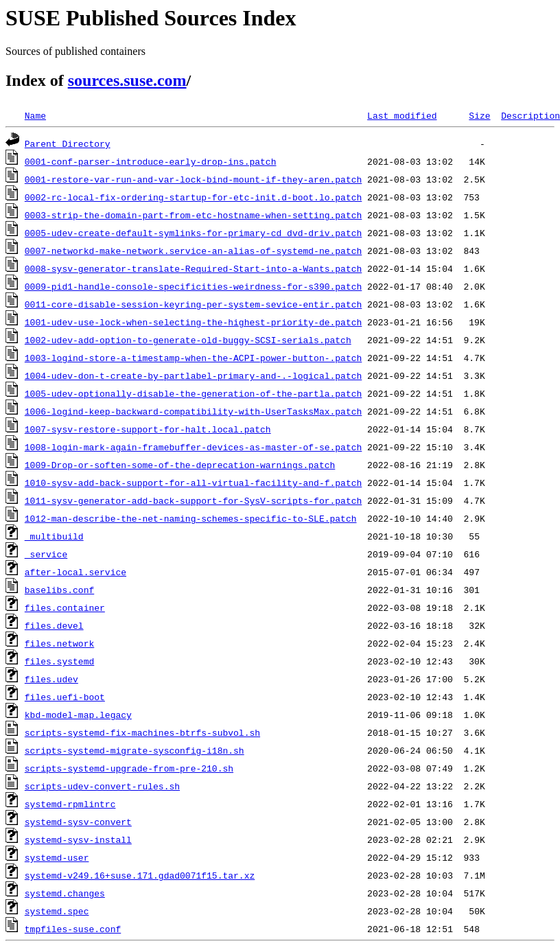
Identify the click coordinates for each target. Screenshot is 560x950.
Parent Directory (68, 143)
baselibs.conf (59, 590)
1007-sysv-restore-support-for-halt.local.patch (148, 429)
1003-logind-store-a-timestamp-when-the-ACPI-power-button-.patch (193, 358)
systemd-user (57, 857)
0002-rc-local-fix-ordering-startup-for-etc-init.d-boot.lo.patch (193, 197)
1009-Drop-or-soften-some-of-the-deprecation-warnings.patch (180, 465)
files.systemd (59, 661)
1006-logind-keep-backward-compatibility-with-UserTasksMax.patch (193, 411)
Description (530, 115)
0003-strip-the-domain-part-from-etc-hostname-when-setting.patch (193, 215)
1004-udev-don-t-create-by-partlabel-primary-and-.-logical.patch (193, 375)
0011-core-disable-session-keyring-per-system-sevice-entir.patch (193, 304)
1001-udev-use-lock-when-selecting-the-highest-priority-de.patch (193, 322)
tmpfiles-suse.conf (73, 929)
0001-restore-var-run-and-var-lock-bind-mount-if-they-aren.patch (193, 179)
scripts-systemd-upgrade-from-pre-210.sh (129, 768)
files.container (65, 607)
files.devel (54, 625)
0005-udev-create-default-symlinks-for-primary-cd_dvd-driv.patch (193, 233)
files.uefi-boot (65, 697)
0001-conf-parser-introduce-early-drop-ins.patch (151, 161)
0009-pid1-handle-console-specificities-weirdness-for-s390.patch (193, 286)
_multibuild (54, 536)
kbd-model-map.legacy (78, 715)
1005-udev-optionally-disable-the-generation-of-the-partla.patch (193, 393)
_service (46, 554)
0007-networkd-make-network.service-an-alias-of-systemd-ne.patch (193, 251)
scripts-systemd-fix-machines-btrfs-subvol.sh (142, 732)
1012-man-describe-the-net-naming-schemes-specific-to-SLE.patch (191, 518)
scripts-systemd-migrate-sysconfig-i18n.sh (135, 750)
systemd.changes (65, 893)
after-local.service (75, 572)
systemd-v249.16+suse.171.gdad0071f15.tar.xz (140, 875)
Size (479, 115)
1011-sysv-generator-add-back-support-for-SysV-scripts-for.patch (193, 500)
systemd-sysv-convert (78, 822)
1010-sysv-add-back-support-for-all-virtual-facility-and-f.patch (193, 483)
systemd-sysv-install (78, 839)
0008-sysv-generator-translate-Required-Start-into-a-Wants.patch (193, 268)
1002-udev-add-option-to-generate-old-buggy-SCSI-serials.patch (188, 340)
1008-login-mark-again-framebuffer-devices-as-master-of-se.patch (193, 447)
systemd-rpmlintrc (70, 804)
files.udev (51, 679)
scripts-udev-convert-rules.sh (102, 786)
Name (35, 115)
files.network (59, 643)
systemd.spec (57, 911)
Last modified (402, 115)
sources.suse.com (127, 80)
